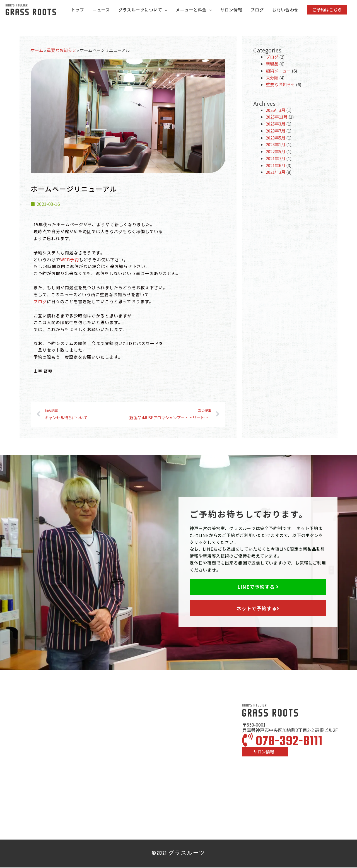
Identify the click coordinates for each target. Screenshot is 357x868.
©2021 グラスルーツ (178, 854)
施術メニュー (278, 72)
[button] (327, 10)
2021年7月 (276, 159)
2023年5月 (276, 138)
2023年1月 (276, 145)
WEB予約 (70, 260)
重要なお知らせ (61, 51)
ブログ (40, 302)
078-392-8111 (282, 742)
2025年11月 (277, 118)
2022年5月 (276, 152)
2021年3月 (276, 173)
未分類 (272, 78)
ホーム (37, 51)
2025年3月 (276, 125)
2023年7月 (276, 132)
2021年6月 (276, 166)
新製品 (272, 65)
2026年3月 (276, 111)
